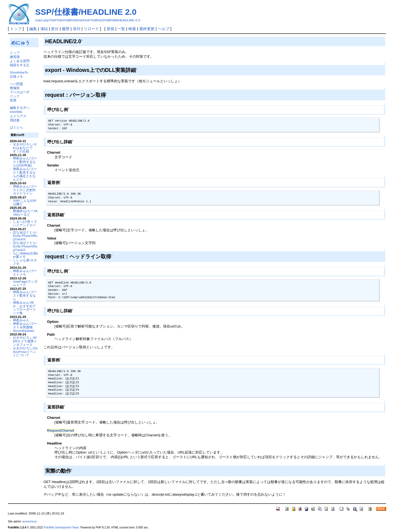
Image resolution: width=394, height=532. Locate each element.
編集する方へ (20, 108)
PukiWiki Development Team (61, 527)
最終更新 (147, 29)
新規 (111, 29)
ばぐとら (16, 127)
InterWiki (16, 112)
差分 (55, 29)
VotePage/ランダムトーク (25, 283)
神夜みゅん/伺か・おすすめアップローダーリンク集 (24, 308)
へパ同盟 (16, 84)
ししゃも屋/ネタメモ (25, 262)
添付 (77, 29)
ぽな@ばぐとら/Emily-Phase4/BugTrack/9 (25, 236)
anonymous (30, 521)
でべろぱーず (20, 92)
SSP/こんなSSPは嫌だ (25, 202)
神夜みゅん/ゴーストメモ (25, 273)
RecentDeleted (23, 331)
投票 (13, 100)
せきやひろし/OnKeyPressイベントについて (25, 352)
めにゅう (21, 43)
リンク (15, 96)
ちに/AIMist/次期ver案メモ (26, 255)
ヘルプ (164, 29)
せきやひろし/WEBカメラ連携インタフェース (25, 341)
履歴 (66, 29)
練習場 (15, 57)
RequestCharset (61, 430)
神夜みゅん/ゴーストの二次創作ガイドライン (25, 190)
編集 (33, 29)
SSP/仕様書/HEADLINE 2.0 (86, 12)
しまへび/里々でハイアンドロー (25, 223)
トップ (16, 29)
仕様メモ (16, 76)
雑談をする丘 (20, 65)
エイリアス (18, 116)
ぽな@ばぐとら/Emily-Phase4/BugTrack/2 (25, 246)
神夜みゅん (21, 320)
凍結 (44, 29)
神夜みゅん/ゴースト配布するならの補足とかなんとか (25, 174)
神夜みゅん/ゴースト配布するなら (25, 295)
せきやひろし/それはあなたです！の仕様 (25, 148)
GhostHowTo (19, 72)
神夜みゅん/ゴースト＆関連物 (25, 325)
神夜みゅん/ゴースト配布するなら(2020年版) (25, 162)
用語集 (15, 120)
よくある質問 (20, 61)
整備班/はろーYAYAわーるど (25, 213)
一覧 (121, 29)
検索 (132, 29)
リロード (91, 29)
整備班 (15, 88)
